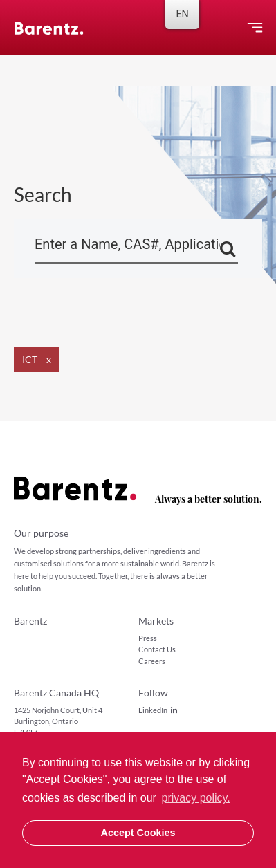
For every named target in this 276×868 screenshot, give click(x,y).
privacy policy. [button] (196, 798)
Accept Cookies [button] (138, 833)
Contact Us (157, 649)
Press (148, 638)
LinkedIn (158, 710)
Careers (152, 661)
